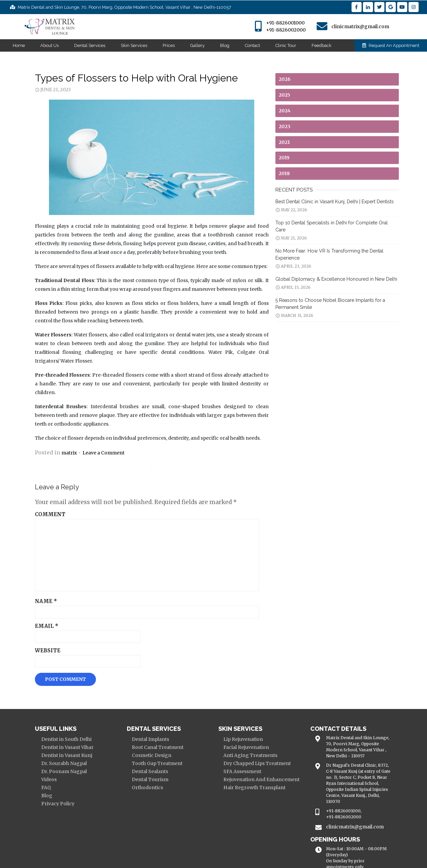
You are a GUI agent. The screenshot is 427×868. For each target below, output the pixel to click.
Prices (169, 45)
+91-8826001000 (285, 23)
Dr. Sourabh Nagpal (57, 746)
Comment (43, 497)
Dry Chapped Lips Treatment (257, 746)
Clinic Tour (286, 45)
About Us (49, 45)
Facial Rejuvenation (247, 730)
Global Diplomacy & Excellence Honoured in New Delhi (339, 272)
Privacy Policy (50, 786)
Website (40, 633)
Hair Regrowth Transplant (255, 770)
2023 (287, 126)
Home (19, 45)
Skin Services (134, 45)
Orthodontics (144, 770)
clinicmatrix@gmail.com (360, 26)
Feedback (322, 45)
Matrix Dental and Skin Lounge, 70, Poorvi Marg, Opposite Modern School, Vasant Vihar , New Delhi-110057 (121, 7)
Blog (225, 45)
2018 (287, 173)
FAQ (39, 770)
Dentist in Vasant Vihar (60, 730)
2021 (287, 142)
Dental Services (90, 45)
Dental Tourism (146, 762)
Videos (42, 762)
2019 (286, 158)
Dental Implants (147, 722)
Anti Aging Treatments (251, 738)
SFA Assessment (243, 754)
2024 (287, 111)
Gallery (197, 45)
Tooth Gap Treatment (153, 746)
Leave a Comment (96, 435)
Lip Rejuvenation (244, 722)
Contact (252, 45)
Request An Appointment (391, 45)
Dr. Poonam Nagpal (57, 754)
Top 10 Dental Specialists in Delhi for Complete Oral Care (340, 223)
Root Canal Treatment (154, 730)
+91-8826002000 (286, 30)
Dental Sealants (146, 754)
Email (39, 609)
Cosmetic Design (148, 738)
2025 (287, 95)
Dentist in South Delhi (59, 722)
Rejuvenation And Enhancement (262, 762)
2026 (287, 79)
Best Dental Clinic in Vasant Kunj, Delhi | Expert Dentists (337, 202)
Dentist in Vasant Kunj (59, 738)
